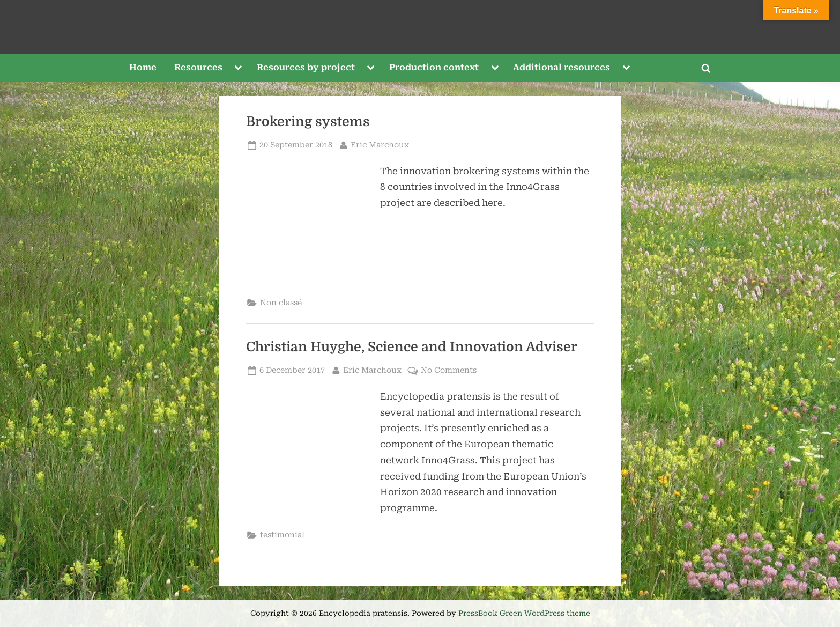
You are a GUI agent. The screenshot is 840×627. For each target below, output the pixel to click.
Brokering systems (308, 122)
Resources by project (306, 67)
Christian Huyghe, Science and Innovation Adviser (412, 347)
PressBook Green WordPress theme (524, 613)
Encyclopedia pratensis (420, 27)
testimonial (282, 535)
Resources (198, 67)
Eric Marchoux (380, 144)
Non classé (281, 303)
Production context (434, 67)
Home (143, 67)
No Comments (449, 370)
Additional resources (562, 67)
